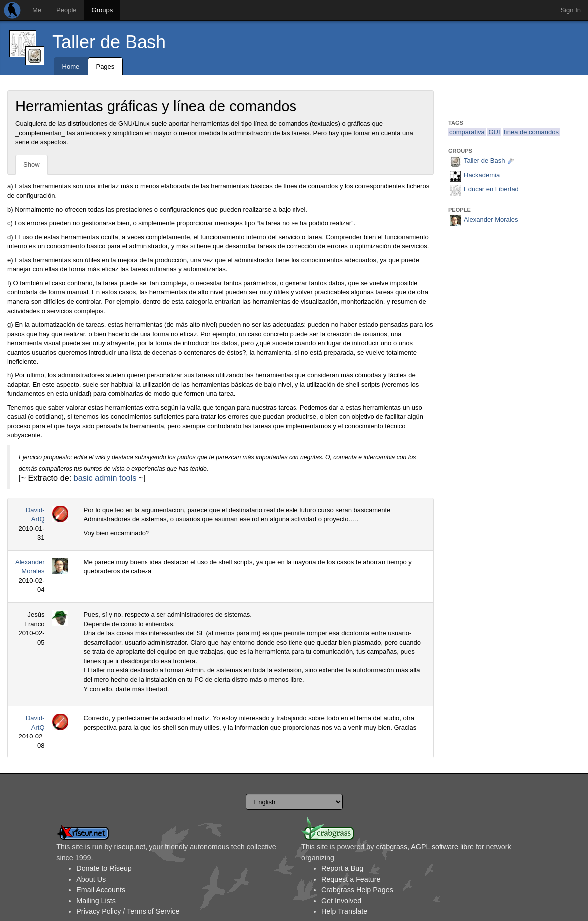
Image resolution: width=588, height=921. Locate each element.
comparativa (467, 132)
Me (37, 10)
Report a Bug (342, 868)
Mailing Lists (96, 901)
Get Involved (341, 901)
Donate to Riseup (104, 868)
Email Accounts (101, 890)
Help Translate (344, 911)
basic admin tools (105, 478)
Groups (102, 10)
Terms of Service (153, 911)
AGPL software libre (442, 847)
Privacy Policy (98, 911)
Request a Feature (351, 879)
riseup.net (130, 847)
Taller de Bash (109, 42)
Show (32, 164)
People (66, 10)
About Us (91, 879)
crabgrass (391, 847)
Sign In (571, 10)
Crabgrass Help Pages (357, 890)
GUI (494, 132)
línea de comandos (531, 132)
